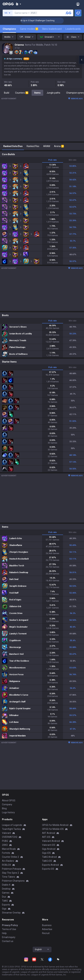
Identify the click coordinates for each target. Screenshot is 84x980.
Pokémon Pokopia (12, 869)
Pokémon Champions (13, 881)
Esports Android (50, 865)
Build (7, 93)
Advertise (47, 929)
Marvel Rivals (9, 849)
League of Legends (12, 825)
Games (6, 893)
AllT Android (49, 833)
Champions (9, 29)
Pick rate (52, 160)
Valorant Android (51, 841)
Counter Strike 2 (10, 857)
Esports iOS (48, 869)
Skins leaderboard (52, 29)
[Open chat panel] (82, 60)
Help (4, 933)
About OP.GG (9, 800)
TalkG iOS (47, 861)
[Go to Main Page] (8, 4)
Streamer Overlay (11, 913)
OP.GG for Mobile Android (55, 825)
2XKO (5, 845)
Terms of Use (9, 929)
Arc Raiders (8, 861)
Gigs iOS (46, 853)
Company (7, 804)
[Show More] (18, 4)
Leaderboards (73, 29)
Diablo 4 (6, 885)
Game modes (29, 29)
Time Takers (9, 877)
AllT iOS (46, 837)
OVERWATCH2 (10, 837)
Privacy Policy (10, 925)
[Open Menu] (78, 4)
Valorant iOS (49, 845)
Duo (4, 897)
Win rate (73, 160)
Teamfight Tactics (11, 829)
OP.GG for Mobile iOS (53, 829)
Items (37, 93)
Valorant (6, 833)
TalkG (5, 901)
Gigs (4, 909)
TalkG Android (49, 857)
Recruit (46, 933)
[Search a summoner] (68, 13)
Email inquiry (9, 937)
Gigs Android (49, 849)
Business (47, 925)
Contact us (8, 941)
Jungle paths (53, 93)
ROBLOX (6, 865)
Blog (4, 808)
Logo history (8, 812)
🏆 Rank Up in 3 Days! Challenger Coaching (44, 21)
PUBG (5, 841)
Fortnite (6, 853)
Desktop (6, 889)
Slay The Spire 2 (10, 873)
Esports (6, 905)
